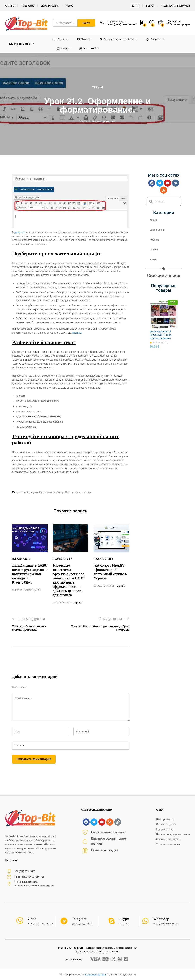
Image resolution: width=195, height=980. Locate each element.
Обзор (60, 492)
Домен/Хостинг (50, 6)
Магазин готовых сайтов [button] (117, 39)
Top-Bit (110, 121)
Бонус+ (150, 6)
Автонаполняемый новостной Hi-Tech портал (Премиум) (161, 335)
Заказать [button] (153, 39)
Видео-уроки (157, 230)
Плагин (69, 492)
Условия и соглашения (168, 844)
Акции (153, 220)
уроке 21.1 (20, 232)
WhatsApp (161, 919)
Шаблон (86, 492)
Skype (124, 919)
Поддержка (28, 6)
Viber (32, 919)
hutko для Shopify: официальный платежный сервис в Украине (110, 572)
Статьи (27, 559)
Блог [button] (82, 39)
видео (34, 492)
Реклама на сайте (165, 829)
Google (25, 492)
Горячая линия (116, 21)
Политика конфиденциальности (173, 834)
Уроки (98, 87)
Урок (78, 492)
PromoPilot (89, 48)
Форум (70, 6)
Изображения (47, 492)
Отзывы (10, 6)
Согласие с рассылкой (168, 839)
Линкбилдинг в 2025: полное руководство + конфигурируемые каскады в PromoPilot (30, 574)
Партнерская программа (176, 6)
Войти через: (19, 687)
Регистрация (182, 24)
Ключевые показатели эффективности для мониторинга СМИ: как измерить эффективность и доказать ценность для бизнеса (69, 580)
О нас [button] (59, 39)
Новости (17, 559)
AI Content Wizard (95, 975)
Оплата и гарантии (166, 824)
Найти (86, 23)
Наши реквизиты (165, 819)
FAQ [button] (62, 48)
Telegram (79, 919)
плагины (77, 333)
